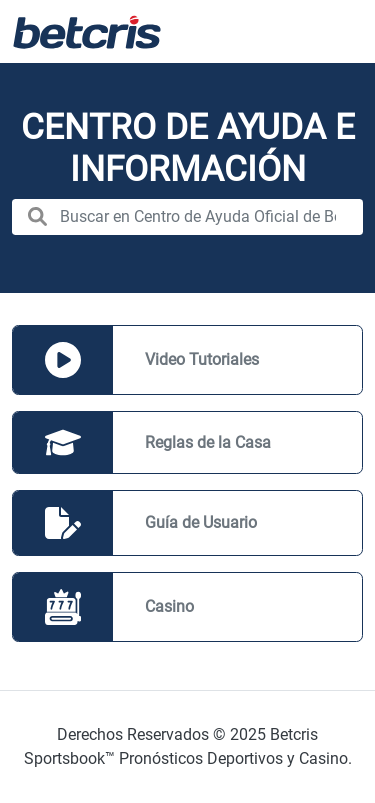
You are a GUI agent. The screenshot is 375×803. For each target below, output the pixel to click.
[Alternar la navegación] (335, 32)
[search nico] (187, 217)
